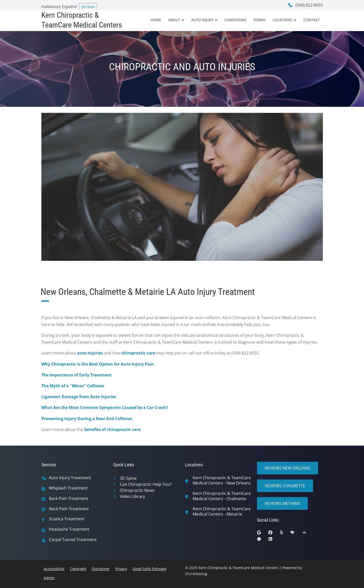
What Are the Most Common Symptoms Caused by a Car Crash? (105, 407)
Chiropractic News (137, 490)
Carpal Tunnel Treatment (73, 540)
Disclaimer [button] (101, 569)
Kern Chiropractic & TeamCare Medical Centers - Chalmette (222, 496)
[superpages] (308, 534)
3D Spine (128, 478)
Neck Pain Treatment (69, 509)
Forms (260, 20)
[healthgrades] (296, 534)
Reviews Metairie (282, 503)
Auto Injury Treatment (70, 478)
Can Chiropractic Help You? (146, 484)
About (174, 20)
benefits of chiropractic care (112, 429)
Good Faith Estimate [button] (150, 569)
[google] (263, 534)
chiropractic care (138, 353)
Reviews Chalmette (285, 486)
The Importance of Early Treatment (77, 375)
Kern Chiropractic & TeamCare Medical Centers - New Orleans (222, 480)
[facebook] (274, 534)
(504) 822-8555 (306, 5)
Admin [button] (49, 578)
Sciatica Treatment (67, 519)
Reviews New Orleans (288, 468)
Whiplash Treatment (68, 488)
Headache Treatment (69, 529)
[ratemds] (263, 540)
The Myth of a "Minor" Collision (73, 386)
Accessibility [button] (54, 569)
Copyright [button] (78, 569)
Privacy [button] (121, 569)
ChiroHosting (196, 574)
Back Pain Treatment (69, 498)
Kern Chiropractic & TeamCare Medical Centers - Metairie (222, 512)
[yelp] (285, 534)
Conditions (235, 20)
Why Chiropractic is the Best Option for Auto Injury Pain (98, 364)
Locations (283, 20)
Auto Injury (202, 20)
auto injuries (90, 353)
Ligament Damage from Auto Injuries (79, 397)
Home (156, 20)
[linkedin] (274, 540)
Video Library (132, 496)
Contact (312, 20)
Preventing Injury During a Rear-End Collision (87, 419)
